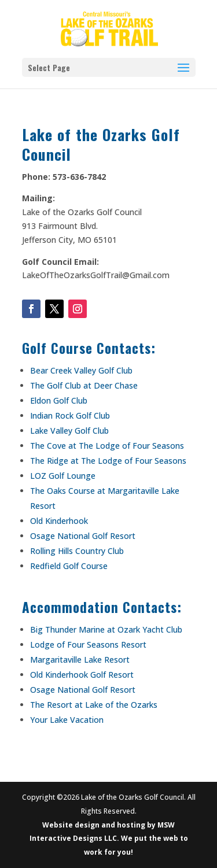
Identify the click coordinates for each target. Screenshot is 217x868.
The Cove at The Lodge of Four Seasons (107, 446)
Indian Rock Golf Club (70, 415)
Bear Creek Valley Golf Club (81, 370)
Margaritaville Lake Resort (80, 660)
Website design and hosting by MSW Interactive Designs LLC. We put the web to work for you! (109, 839)
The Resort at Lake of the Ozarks (94, 705)
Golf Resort (111, 675)
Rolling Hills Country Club (77, 551)
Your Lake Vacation (67, 720)
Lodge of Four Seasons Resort (88, 644)
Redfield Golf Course (69, 566)
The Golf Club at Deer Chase (84, 385)
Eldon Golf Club (59, 400)
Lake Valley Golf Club (69, 431)
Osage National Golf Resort (83, 536)
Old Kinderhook (59, 521)
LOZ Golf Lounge (63, 476)
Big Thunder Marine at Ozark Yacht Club (106, 629)
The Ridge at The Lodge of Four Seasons (108, 461)
